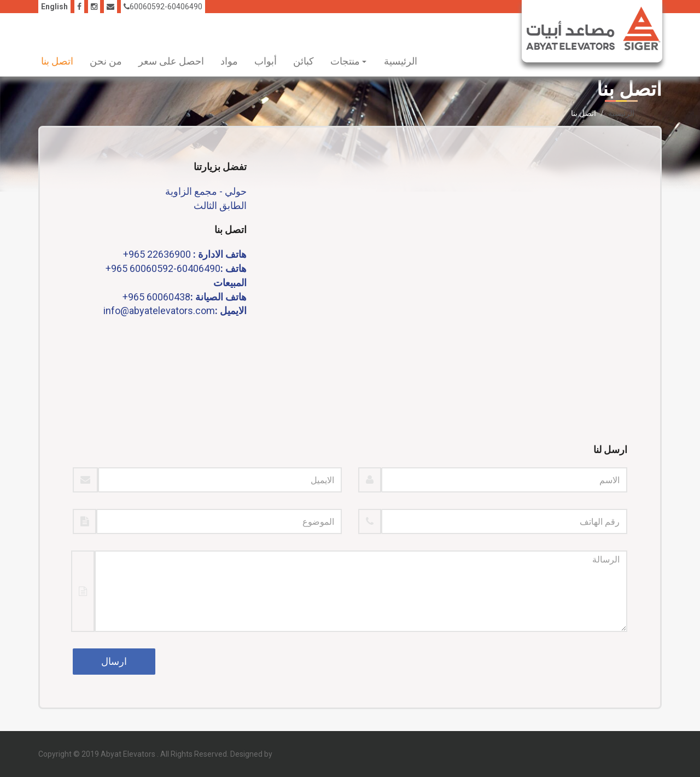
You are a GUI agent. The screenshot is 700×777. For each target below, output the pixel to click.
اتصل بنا (57, 61)
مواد (229, 61)
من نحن (106, 61)
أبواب (266, 61)
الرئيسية (401, 61)
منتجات (348, 61)
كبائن (304, 61)
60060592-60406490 (163, 7)
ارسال (114, 661)
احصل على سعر (171, 61)
